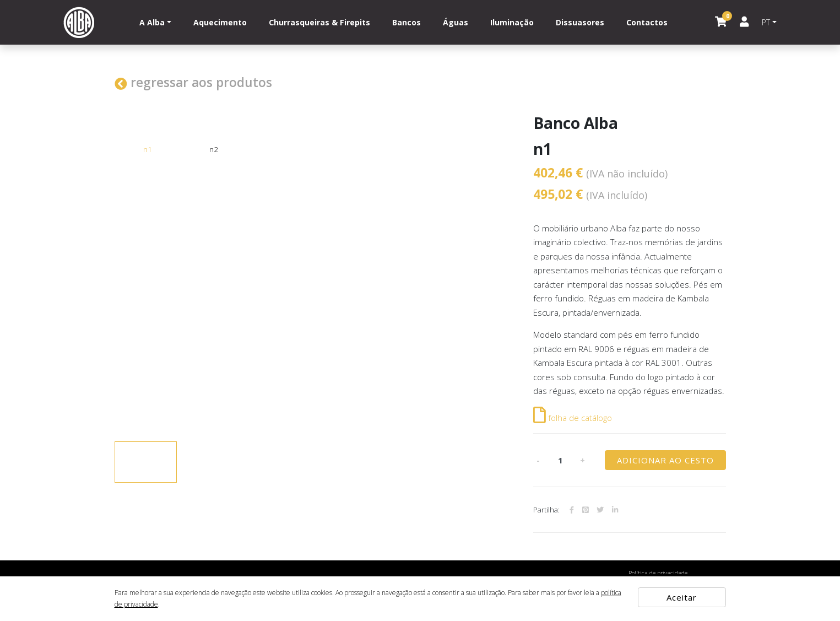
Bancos (407, 22)
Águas (456, 22)
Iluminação (512, 22)
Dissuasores (580, 22)
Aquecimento (220, 22)
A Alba (152, 22)
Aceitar (682, 597)
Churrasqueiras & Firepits (319, 22)
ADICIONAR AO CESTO (665, 460)
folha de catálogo (573, 418)
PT (766, 22)
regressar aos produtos (193, 82)
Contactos (647, 22)
